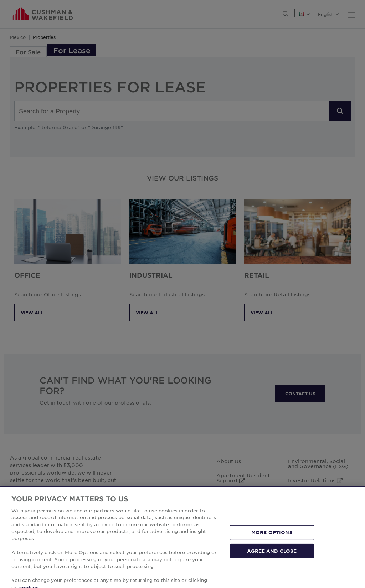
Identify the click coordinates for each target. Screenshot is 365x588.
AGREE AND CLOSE (272, 561)
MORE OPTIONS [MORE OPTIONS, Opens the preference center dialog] (272, 542)
